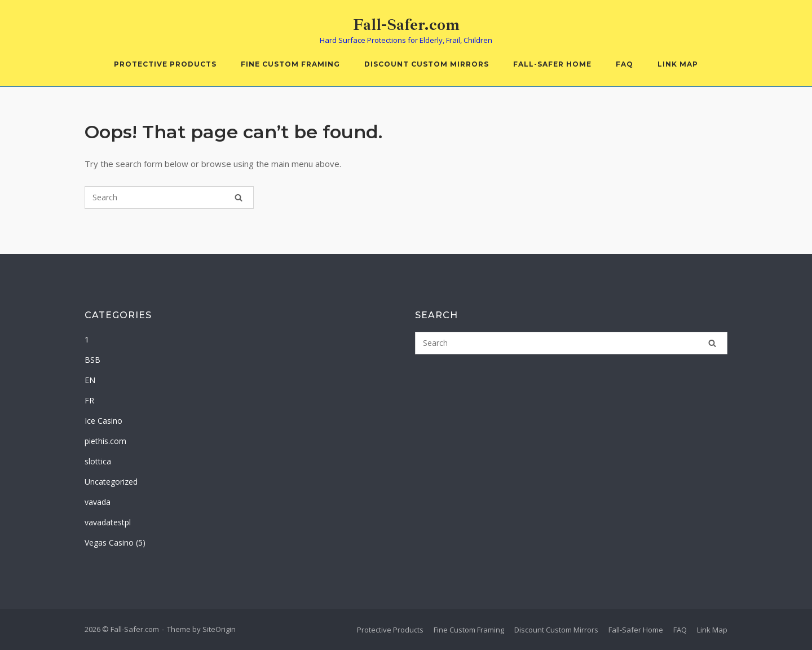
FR (89, 400)
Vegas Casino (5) (115, 543)
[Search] (239, 197)
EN (90, 380)
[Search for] (169, 197)
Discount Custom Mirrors (427, 64)
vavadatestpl (108, 522)
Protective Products (165, 64)
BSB (92, 360)
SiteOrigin (219, 629)
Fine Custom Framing (290, 64)
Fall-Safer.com (406, 25)
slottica (98, 461)
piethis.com (105, 441)
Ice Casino (103, 421)
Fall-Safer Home (552, 64)
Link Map (678, 64)
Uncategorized (111, 482)
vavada (98, 502)
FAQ (625, 64)
